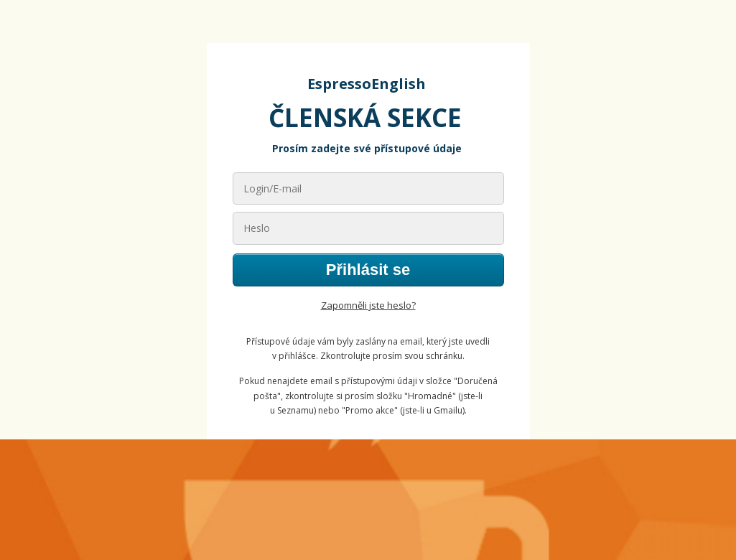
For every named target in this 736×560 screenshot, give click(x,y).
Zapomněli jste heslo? (368, 305)
